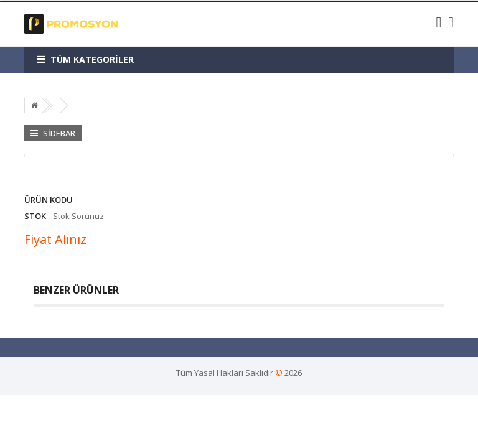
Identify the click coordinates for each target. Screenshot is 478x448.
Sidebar (53, 133)
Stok (35, 216)
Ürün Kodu (49, 200)
